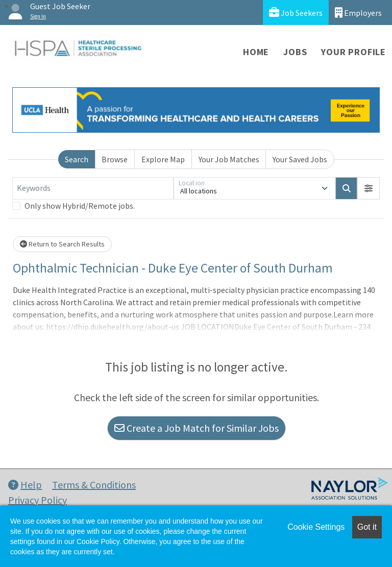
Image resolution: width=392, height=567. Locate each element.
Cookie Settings (316, 527)
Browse (115, 159)
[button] (369, 188)
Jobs (295, 52)
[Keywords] (93, 188)
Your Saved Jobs (300, 159)
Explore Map (163, 159)
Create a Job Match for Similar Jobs (197, 428)
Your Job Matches (229, 159)
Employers (358, 13)
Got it (367, 527)
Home (256, 52)
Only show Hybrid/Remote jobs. (80, 206)
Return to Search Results (62, 244)
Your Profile (353, 52)
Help (25, 485)
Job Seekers (296, 13)
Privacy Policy (38, 500)
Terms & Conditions (94, 485)
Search (77, 159)
